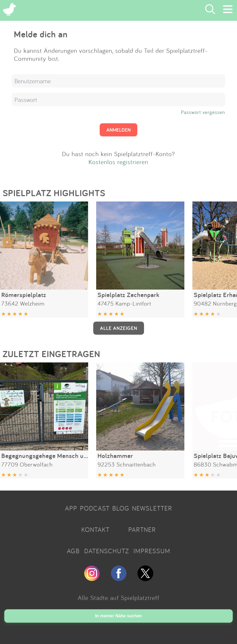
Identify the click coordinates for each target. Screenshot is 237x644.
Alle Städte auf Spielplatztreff (119, 598)
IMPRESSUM (152, 551)
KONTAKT (95, 530)
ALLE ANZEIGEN (119, 328)
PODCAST (95, 508)
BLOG (121, 508)
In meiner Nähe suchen (118, 616)
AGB (73, 551)
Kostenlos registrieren (118, 162)
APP (71, 508)
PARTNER (142, 530)
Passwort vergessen (203, 112)
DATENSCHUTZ (107, 551)
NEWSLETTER (152, 508)
